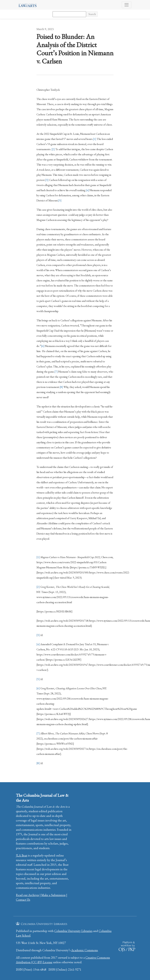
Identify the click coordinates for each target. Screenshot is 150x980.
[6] (43, 346)
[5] (60, 200)
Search (92, 14)
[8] (61, 387)
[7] (56, 372)
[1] (95, 139)
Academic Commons (85, 950)
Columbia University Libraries (73, 931)
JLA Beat (22, 855)
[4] (87, 190)
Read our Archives (27, 895)
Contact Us (23, 900)
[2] (53, 149)
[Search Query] (69, 14)
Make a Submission (53, 895)
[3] (47, 180)
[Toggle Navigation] (127, 5)
